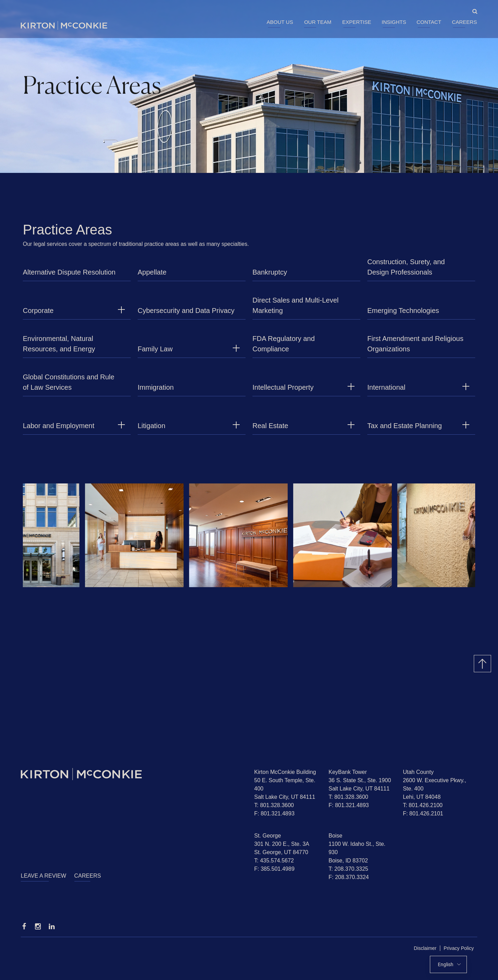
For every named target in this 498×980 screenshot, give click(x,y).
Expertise (357, 22)
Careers (465, 22)
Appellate (152, 276)
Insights (394, 22)
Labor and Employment (59, 429)
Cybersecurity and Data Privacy (186, 314)
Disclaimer (425, 948)
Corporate (38, 314)
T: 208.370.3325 (348, 869)
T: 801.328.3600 (274, 805)
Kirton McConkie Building (285, 772)
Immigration (156, 391)
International (386, 391)
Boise (335, 836)
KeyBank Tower (348, 772)
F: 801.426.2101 (423, 813)
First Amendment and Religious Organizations (415, 347)
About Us (280, 22)
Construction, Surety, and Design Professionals (406, 270)
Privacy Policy (459, 948)
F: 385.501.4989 (274, 869)
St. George (268, 836)
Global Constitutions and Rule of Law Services (69, 386)
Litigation (151, 429)
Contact (429, 22)
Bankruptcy (270, 276)
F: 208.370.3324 (349, 877)
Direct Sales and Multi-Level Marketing (296, 309)
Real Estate (270, 429)
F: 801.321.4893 (274, 813)
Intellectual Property (283, 391)
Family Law (155, 352)
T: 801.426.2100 (423, 805)
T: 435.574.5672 (274, 861)
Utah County (418, 772)
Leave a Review (43, 876)
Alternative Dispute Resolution (69, 276)
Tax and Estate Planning (405, 429)
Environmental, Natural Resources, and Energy (59, 347)
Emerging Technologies (403, 314)
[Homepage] (132, 774)
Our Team (318, 22)
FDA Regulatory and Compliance (284, 347)
